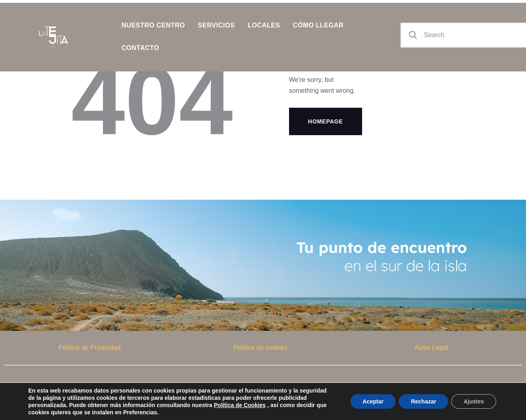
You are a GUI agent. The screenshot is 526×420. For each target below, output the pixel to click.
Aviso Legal (431, 348)
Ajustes (474, 401)
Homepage (325, 121)
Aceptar (373, 401)
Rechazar (423, 401)
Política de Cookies (240, 405)
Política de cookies (260, 348)
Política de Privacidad (90, 348)
